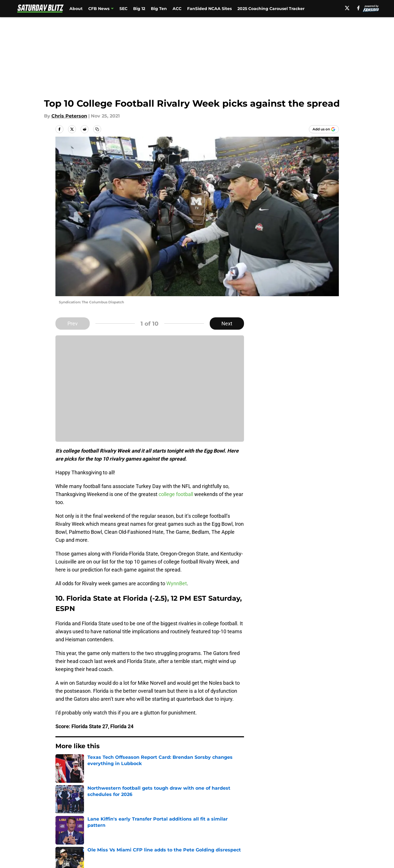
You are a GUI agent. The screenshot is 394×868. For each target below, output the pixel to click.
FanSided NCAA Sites (209, 9)
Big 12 (139, 9)
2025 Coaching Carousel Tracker (271, 9)
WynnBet (177, 583)
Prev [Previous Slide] (73, 323)
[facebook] (358, 8)
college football (176, 494)
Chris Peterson (69, 116)
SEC (123, 9)
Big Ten (159, 9)
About (76, 9)
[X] (347, 8)
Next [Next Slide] (227, 323)
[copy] (97, 129)
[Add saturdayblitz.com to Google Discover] (324, 129)
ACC (177, 9)
